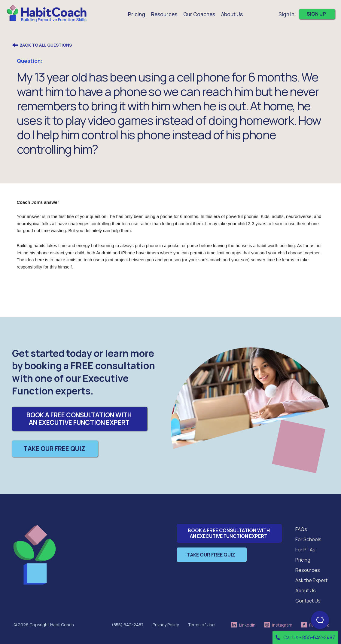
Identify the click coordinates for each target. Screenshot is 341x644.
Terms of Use (201, 625)
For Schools (308, 539)
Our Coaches (199, 14)
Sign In (286, 14)
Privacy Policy (166, 625)
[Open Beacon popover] (320, 620)
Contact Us (308, 601)
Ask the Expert (311, 580)
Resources (308, 570)
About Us (306, 590)
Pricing (137, 14)
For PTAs (305, 550)
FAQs (301, 529)
